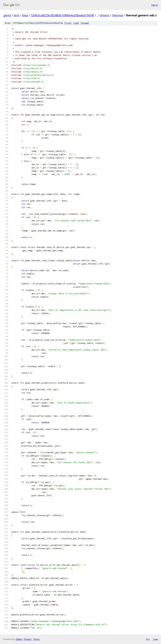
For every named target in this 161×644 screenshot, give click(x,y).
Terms (36, 639)
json (155, 639)
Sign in (155, 5)
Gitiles (19, 639)
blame (85, 23)
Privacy (28, 639)
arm (16, 15)
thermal (118, 15)
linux (25, 15)
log (76, 23)
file (68, 23)
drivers (105, 15)
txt (148, 639)
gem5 (7, 15)
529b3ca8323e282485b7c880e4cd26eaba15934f (62, 15)
